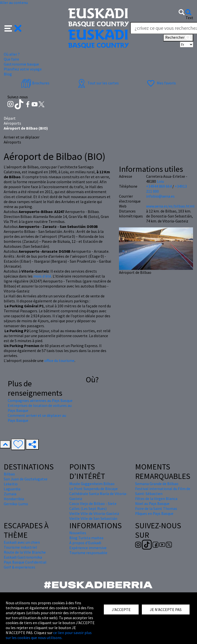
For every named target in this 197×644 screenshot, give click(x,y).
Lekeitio (11, 484)
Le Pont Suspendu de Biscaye (94, 489)
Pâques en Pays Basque (154, 513)
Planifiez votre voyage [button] (23, 69)
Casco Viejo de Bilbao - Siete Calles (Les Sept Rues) (93, 506)
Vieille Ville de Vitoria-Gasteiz (94, 513)
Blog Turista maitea (86, 538)
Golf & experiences (20, 567)
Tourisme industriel (20, 547)
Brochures (35, 83)
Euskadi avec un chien (22, 542)
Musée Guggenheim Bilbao (92, 484)
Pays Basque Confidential (25, 562)
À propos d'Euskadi (85, 543)
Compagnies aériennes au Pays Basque (40, 400)
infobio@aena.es (160, 196)
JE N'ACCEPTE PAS (166, 609)
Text (189, 18)
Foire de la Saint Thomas (156, 508)
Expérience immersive (88, 548)
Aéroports (12, 123)
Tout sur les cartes (98, 83)
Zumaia (10, 494)
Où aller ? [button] (12, 54)
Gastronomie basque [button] (21, 64)
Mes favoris (161, 83)
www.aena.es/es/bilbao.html (170, 206)
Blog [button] (8, 74)
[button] (13, 28)
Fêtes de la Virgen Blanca (156, 499)
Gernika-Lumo (16, 504)
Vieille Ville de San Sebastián (93, 518)
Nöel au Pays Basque (152, 503)
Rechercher (178, 38)
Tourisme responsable (88, 553)
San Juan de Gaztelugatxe (26, 479)
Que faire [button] (11, 59)
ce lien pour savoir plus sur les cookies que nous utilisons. (49, 635)
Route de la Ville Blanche (25, 552)
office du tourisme (59, 360)
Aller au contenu (14, 2)
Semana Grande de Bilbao (157, 484)
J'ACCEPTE (121, 609)
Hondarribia (14, 499)
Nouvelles (78, 533)
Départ (10, 118)
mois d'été (42, 276)
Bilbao (9, 474)
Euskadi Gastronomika (23, 557)
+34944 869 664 (159, 186)
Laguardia (12, 489)
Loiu (160, 181)
